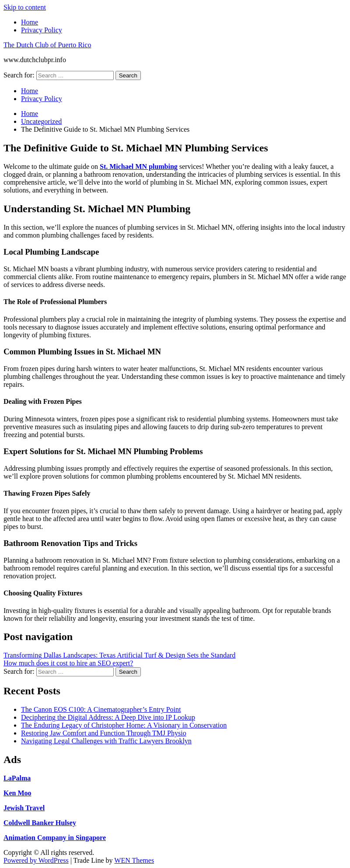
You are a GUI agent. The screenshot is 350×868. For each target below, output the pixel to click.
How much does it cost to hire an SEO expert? (68, 663)
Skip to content (25, 7)
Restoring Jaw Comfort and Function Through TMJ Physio (104, 733)
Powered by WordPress (36, 860)
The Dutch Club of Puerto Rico (47, 45)
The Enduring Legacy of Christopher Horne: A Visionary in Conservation (124, 725)
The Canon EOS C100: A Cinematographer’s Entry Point (101, 709)
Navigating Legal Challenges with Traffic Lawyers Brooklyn (106, 741)
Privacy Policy (42, 30)
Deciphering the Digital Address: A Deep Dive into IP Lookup (108, 717)
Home (30, 22)
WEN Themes (134, 860)
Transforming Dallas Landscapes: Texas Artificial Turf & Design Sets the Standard (119, 655)
